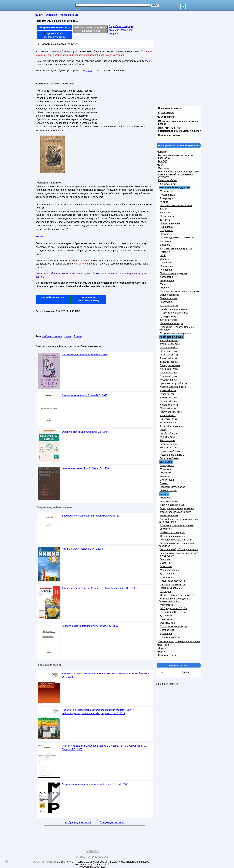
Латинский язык (169, 358)
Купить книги (167, 577)
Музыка (164, 284)
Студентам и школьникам (174, 313)
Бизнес (164, 483)
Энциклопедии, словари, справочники (179, 641)
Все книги (164, 645)
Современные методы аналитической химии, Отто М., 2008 (95, 784)
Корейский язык (169, 380)
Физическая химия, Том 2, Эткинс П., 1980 (85, 468)
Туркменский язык (170, 451)
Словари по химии (169, 135)
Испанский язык (169, 348)
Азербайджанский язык (173, 387)
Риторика (165, 252)
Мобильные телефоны (173, 533)
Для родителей (168, 320)
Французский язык (170, 344)
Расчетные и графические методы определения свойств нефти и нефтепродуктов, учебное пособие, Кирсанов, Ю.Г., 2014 (98, 712)
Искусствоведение (170, 223)
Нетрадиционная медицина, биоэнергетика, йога (175, 600)
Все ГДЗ (163, 161)
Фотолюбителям (169, 501)
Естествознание (169, 306)
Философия (166, 270)
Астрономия (167, 277)
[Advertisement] (125, 100)
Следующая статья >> (112, 822)
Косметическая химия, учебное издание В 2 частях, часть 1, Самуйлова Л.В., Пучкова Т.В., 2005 (105, 748)
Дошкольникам (168, 184)
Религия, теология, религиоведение (180, 291)
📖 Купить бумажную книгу (54, 27)
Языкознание (167, 440)
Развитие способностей (173, 581)
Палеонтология (168, 298)
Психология (166, 266)
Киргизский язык (169, 448)
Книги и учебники (168, 180)
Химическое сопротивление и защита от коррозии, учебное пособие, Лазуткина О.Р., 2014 (106, 675)
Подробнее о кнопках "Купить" (59, 44)
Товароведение (168, 491)
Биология (165, 213)
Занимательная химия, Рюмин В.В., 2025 (85, 355)
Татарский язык (168, 373)
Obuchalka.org (43, 862)
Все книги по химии (170, 108)
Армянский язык (169, 369)
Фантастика (166, 605)
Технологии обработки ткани (176, 540)
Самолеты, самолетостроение (177, 525)
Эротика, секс (168, 623)
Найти (162, 652)
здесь (148, 61)
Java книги (166, 566)
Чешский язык (168, 415)
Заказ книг (166, 563)
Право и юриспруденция (173, 273)
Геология (165, 559)
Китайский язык (169, 433)
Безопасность (168, 630)
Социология (167, 230)
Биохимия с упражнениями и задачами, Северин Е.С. (92, 516)
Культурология (168, 316)
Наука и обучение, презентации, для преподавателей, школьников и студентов (178, 174)
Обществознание (170, 295)
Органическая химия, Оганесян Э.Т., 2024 (85, 432)
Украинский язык (169, 362)
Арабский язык (168, 390)
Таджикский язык (169, 458)
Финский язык (168, 437)
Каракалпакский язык (172, 455)
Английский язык (169, 340)
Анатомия (165, 241)
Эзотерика (166, 498)
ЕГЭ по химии (166, 117)
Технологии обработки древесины (179, 549)
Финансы (165, 476)
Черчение (165, 263)
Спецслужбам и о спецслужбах (177, 595)
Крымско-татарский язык (174, 383)
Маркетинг (166, 469)
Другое (162, 648)
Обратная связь (167, 655)
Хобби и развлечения (172, 505)
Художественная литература (176, 248)
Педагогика (166, 234)
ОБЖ (163, 255)
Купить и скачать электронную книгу (88, 299)
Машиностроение (170, 570)
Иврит (163, 430)
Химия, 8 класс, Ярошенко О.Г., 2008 (82, 549)
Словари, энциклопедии (173, 626)
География (166, 302)
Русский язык (167, 195)
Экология (165, 288)
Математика (167, 191)
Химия (164, 209)
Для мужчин (167, 616)
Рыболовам (166, 619)
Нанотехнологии (169, 516)
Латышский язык (169, 405)
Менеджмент (167, 465)
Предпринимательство (173, 487)
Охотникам (166, 529)
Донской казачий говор (173, 426)
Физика (164, 202)
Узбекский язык (168, 376)
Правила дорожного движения (177, 238)
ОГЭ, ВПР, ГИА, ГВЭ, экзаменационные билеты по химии (180, 129)
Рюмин (78, 336)
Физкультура (167, 281)
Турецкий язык (168, 394)
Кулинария (166, 633)
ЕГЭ (161, 165)
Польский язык (168, 408)
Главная (163, 152)
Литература (166, 198)
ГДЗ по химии (166, 113)
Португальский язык (171, 412)
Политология (167, 216)
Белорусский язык (170, 365)
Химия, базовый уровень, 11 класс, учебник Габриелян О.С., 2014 (98, 588)
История (165, 259)
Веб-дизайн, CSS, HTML (173, 612)
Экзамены (164, 168)
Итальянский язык (170, 355)
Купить (39, 236)
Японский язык (168, 423)
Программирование (171, 588)
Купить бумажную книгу (53, 297)
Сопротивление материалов (176, 333)
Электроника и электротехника (177, 508)
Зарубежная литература (173, 309)
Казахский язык (168, 398)
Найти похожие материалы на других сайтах (90, 29)
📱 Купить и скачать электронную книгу (54, 35)
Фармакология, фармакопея (176, 512)
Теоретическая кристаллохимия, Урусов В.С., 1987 (90, 626)
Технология (166, 227)
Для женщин (167, 574)
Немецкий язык (168, 351)
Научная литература (171, 323)
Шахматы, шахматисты (173, 584)
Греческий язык (168, 401)
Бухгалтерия (167, 480)
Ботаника (165, 245)
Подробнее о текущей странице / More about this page (121, 30)
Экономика (166, 473)
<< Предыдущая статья (78, 822)
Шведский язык (168, 419)
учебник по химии (52, 336)
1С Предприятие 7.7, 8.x (173, 608)
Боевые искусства (170, 637)
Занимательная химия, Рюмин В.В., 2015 (85, 395)
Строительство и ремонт (174, 536)
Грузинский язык (169, 444)
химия (68, 336)
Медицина (166, 591)
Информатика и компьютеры (176, 205)
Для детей (166, 220)
